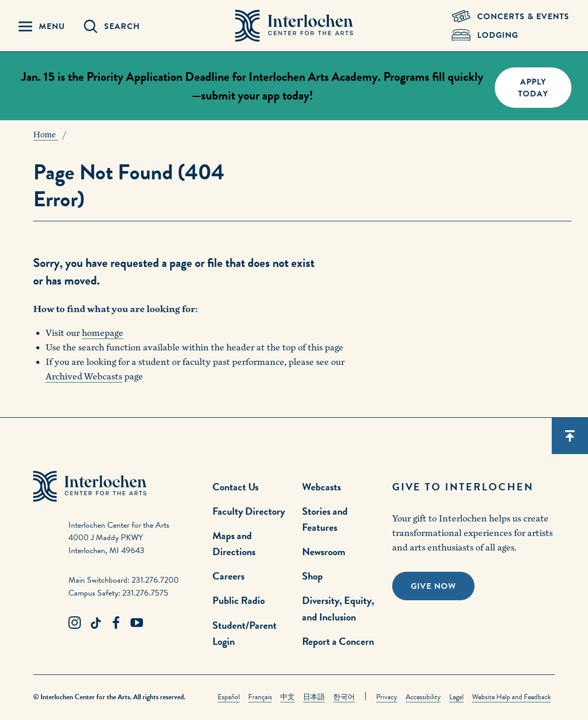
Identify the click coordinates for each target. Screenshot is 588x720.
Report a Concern (338, 641)
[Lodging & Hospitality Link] (511, 35)
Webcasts (321, 487)
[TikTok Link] (95, 623)
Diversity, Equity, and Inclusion (338, 608)
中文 (288, 697)
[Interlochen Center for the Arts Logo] (294, 26)
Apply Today (533, 88)
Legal (456, 697)
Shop (312, 576)
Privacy (387, 697)
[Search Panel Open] (112, 26)
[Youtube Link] (137, 623)
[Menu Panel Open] (42, 26)
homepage (103, 333)
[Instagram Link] (75, 623)
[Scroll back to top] (570, 436)
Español (229, 697)
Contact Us (235, 487)
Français (260, 697)
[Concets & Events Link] (511, 17)
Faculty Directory (249, 511)
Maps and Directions (234, 543)
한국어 (344, 697)
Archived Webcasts (84, 377)
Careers (228, 576)
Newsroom (324, 552)
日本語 (314, 697)
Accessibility (423, 697)
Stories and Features (325, 519)
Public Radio (239, 600)
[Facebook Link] (116, 623)
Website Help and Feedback (511, 697)
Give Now (433, 586)
